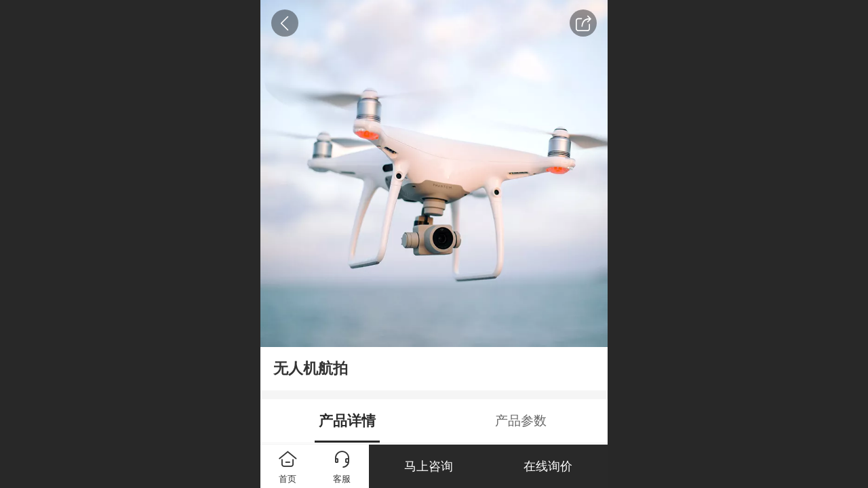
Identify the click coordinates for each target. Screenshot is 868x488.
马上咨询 (429, 466)
